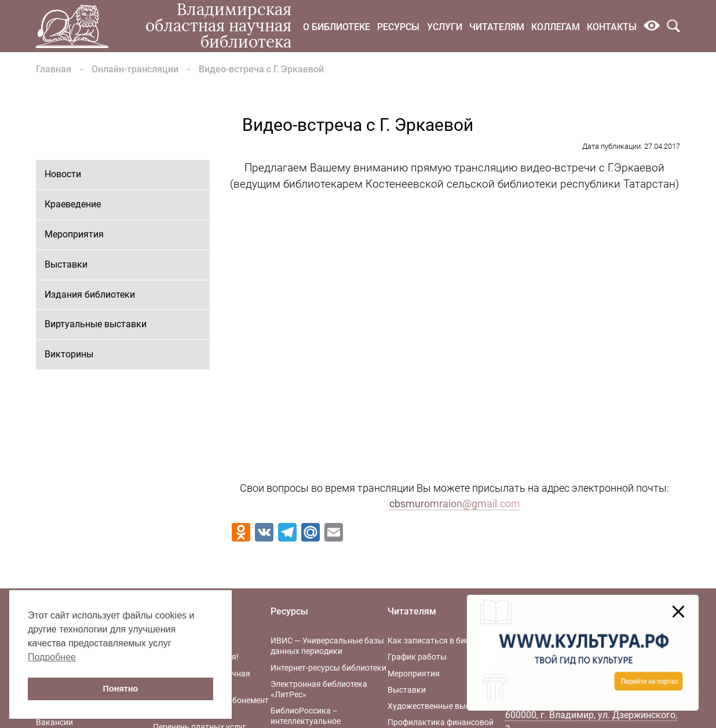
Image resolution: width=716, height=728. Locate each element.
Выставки (66, 264)
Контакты (612, 27)
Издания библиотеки (90, 295)
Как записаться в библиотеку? (446, 641)
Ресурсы (398, 27)
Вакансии (54, 722)
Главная (54, 69)
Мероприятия (74, 234)
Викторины (69, 354)
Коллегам (556, 27)
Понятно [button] (121, 689)
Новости (63, 174)
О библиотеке (337, 27)
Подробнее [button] (52, 657)
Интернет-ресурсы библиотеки (328, 668)
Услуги (445, 27)
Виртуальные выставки (96, 324)
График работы (417, 657)
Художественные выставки (440, 706)
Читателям (497, 27)
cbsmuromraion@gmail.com (455, 504)
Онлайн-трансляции (135, 69)
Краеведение (73, 204)
